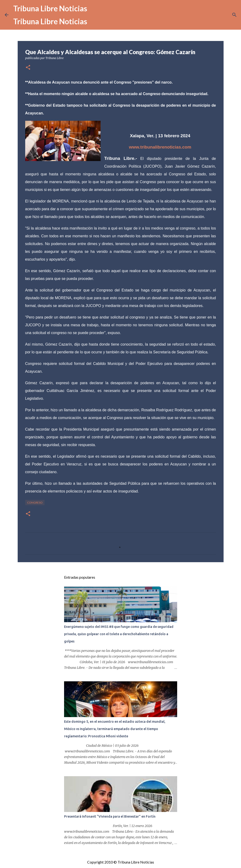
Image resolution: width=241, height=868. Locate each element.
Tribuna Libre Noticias (50, 8)
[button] (28, 68)
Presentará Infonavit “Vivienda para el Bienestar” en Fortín (110, 816)
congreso (35, 503)
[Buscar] (234, 15)
